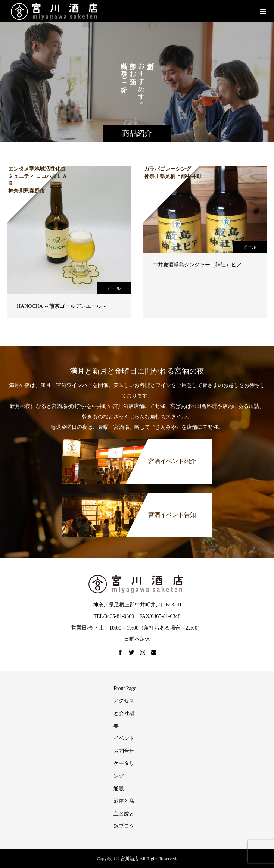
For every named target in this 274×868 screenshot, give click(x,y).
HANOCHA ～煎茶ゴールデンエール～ (62, 306)
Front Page (125, 688)
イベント (124, 738)
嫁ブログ (124, 826)
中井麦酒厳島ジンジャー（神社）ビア (197, 265)
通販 (119, 789)
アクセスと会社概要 (124, 713)
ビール (114, 288)
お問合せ (124, 751)
